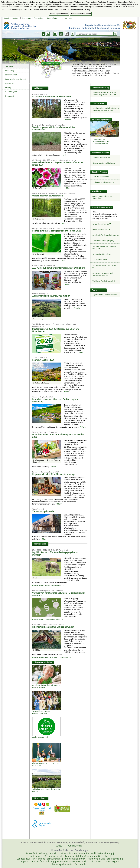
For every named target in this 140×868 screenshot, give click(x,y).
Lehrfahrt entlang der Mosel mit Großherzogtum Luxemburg (55, 400)
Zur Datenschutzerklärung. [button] (79, 9)
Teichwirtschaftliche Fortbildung (106, 266)
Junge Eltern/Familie (102, 224)
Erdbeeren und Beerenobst (104, 182)
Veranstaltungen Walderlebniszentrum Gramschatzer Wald (101, 141)
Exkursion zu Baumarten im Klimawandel (52, 97)
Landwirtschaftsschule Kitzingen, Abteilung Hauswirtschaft (106, 109)
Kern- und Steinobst (101, 177)
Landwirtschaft (11, 75)
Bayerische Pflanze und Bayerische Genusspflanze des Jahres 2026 (58, 164)
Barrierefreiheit (53, 18)
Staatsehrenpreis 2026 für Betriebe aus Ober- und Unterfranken (56, 330)
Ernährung (10, 71)
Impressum (26, 18)
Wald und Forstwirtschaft (15, 79)
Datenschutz (39, 18)
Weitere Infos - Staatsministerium (48, 619)
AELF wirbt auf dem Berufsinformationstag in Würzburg (58, 268)
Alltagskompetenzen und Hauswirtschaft (103, 274)
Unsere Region (11, 92)
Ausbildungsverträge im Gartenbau (102, 197)
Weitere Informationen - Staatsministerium (52, 657)
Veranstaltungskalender (43, 511)
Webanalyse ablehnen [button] (59, 14)
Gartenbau (10, 83)
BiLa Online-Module (102, 254)
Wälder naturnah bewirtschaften (47, 196)
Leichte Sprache (68, 18)
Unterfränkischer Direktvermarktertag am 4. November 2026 (58, 436)
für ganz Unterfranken (101, 157)
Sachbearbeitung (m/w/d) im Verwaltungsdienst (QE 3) (104, 93)
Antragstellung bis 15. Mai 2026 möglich (51, 296)
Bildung (8, 87)
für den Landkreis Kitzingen (104, 163)
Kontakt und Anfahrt (11, 18)
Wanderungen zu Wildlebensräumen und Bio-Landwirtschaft (54, 128)
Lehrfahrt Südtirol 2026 (43, 360)
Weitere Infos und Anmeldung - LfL (49, 585)
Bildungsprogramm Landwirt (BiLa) (104, 247)
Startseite (9, 66)
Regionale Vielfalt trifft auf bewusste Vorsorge (54, 474)
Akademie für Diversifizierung (106, 235)
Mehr (68, 120)
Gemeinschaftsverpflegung (105, 241)
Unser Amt (10, 96)
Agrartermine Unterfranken (105, 295)
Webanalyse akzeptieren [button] (81, 14)
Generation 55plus (101, 229)
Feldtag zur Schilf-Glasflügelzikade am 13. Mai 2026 (57, 231)
